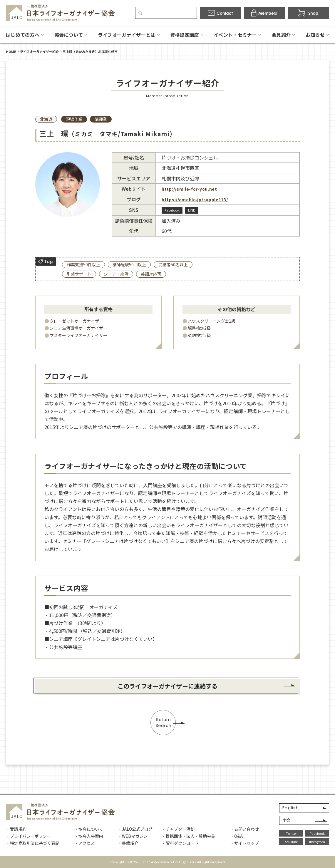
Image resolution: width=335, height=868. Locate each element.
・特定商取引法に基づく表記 (33, 843)
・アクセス (84, 843)
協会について (69, 35)
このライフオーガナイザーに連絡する (168, 686)
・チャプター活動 (178, 829)
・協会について (89, 829)
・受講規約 (16, 829)
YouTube (291, 842)
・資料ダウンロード (180, 843)
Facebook (317, 833)
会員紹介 (281, 35)
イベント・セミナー (235, 35)
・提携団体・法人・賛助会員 (188, 836)
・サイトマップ (244, 843)
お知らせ (315, 35)
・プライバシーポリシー (29, 836)
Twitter (291, 833)
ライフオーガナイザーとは (127, 35)
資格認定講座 (185, 35)
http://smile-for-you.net (189, 189)
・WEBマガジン (133, 836)
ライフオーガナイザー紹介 (39, 51)
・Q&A (236, 836)
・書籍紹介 (128, 843)
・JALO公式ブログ (135, 829)
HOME (11, 51)
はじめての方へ (23, 35)
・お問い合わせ (244, 829)
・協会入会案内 (89, 836)
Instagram (317, 842)
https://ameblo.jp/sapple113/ (195, 200)
